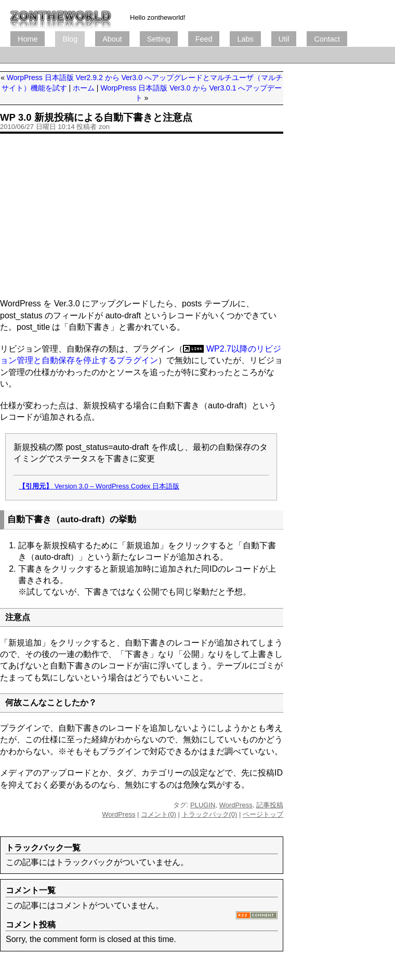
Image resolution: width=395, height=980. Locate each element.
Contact (327, 39)
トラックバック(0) (210, 814)
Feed (204, 39)
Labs (245, 39)
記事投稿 (270, 805)
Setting (159, 39)
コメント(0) (159, 814)
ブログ (61, 16)
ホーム (84, 88)
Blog (70, 39)
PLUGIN (203, 805)
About (112, 39)
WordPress (236, 805)
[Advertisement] (142, 215)
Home (28, 39)
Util (284, 39)
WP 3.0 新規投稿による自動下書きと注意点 (96, 117)
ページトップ (263, 814)
